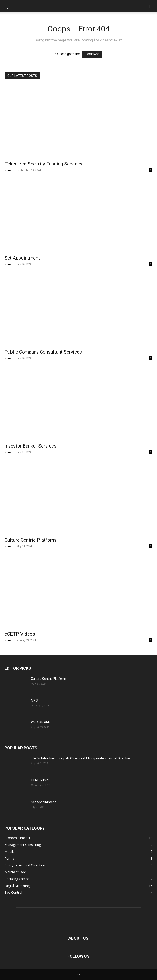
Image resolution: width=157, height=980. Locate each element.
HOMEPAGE (92, 54)
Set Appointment (22, 258)
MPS (34, 700)
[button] (8, 6)
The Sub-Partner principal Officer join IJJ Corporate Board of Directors (81, 758)
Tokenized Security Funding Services (43, 164)
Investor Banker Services (30, 446)
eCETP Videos (20, 634)
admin (9, 170)
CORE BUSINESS (43, 780)
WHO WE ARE (41, 722)
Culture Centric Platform (30, 540)
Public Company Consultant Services (43, 352)
